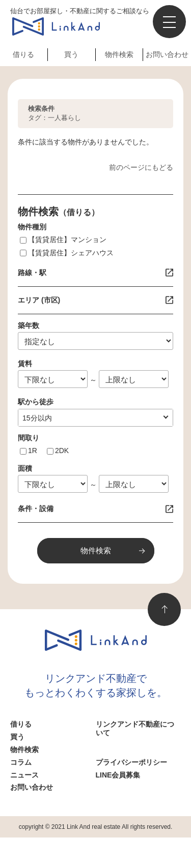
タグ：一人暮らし (54, 113)
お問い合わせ (167, 54)
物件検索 (119, 54)
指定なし (37, 418)
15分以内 (37, 418)
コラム (21, 762)
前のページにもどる (141, 167)
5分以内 (35, 418)
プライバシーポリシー (131, 762)
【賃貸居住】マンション (67, 240)
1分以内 (35, 418)
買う (71, 54)
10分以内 (37, 418)
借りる (23, 54)
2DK (62, 451)
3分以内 (35, 418)
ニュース (24, 775)
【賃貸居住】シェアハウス (71, 253)
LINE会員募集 (118, 775)
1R (33, 451)
